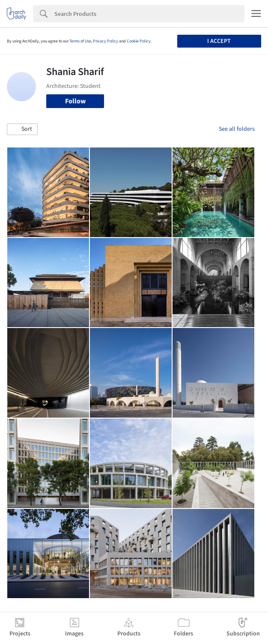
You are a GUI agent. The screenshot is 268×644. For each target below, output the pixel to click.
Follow (75, 101)
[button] (22, 129)
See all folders (237, 129)
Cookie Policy (139, 41)
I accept (219, 41)
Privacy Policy (106, 41)
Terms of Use (80, 41)
